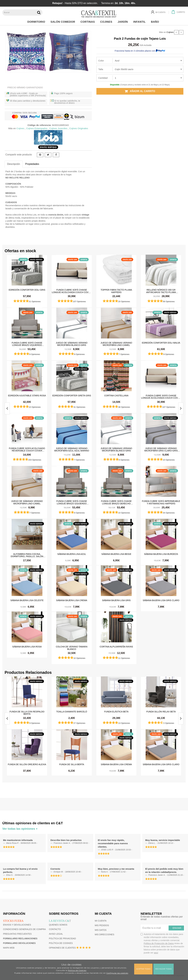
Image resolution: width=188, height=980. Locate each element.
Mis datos (101, 930)
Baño (156, 22)
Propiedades (32, 164)
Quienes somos (58, 925)
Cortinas (88, 22)
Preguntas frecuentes (17, 934)
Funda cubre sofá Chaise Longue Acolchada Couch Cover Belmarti (72, 291)
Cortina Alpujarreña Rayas (116, 647)
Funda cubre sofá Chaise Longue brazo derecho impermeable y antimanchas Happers (116, 502)
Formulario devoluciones (19, 943)
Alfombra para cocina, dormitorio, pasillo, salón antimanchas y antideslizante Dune (27, 555)
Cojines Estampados (37, 128)
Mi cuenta (101, 921)
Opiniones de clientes (62, 948)
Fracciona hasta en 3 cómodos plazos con (140, 51)
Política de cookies (61, 943)
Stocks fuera (13, 921)
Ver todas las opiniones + (20, 829)
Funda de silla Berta (72, 764)
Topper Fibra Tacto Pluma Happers (116, 291)
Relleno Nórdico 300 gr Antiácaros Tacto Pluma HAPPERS (161, 291)
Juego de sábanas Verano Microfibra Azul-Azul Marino (72, 449)
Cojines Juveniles (58, 128)
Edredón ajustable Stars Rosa (27, 396)
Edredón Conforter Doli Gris (27, 290)
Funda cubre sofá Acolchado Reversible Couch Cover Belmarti (27, 449)
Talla (101, 69)
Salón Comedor (64, 22)
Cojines (107, 22)
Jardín (124, 22)
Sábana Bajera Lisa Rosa (27, 647)
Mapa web (9, 948)
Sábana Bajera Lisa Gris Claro (161, 600)
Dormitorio (37, 22)
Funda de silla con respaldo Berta (27, 713)
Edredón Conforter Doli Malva (161, 343)
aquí (156, 953)
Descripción (14, 164)
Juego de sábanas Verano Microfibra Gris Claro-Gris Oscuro (161, 449)
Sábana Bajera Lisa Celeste (27, 600)
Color (101, 61)
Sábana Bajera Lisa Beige (116, 554)
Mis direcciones (105, 934)
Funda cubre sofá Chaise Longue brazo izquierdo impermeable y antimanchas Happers (27, 344)
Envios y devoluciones (17, 925)
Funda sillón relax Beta (161, 712)
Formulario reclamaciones (20, 938)
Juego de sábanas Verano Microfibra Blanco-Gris (72, 344)
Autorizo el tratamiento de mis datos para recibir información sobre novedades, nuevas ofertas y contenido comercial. (162, 943)
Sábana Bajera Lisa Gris (116, 600)
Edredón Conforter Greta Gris (72, 396)
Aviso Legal (56, 934)
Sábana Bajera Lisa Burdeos (161, 554)
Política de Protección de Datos (159, 943)
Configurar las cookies (117, 973)
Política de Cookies (77, 970)
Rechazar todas (163, 969)
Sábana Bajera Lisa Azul (72, 554)
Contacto (55, 929)
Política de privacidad (62, 938)
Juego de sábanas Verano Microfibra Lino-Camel (116, 344)
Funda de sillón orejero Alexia (27, 764)
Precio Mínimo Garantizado (25, 87)
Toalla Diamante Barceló (72, 712)
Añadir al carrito (140, 91)
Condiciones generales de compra (24, 929)
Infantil (140, 22)
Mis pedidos (102, 925)
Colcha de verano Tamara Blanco (72, 648)
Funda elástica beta (116, 712)
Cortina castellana (116, 396)
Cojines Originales (79, 128)
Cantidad (103, 78)
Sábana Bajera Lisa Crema (72, 600)
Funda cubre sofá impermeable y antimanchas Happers (161, 502)
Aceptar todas (143, 969)
